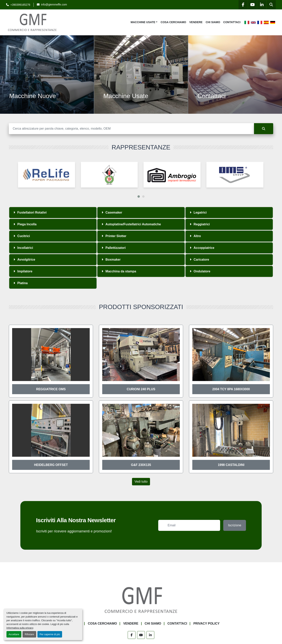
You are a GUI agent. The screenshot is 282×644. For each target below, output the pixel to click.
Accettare (14, 634)
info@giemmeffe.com (54, 5)
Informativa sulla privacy (20, 628)
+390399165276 (20, 5)
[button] (144, 22)
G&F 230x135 (141, 465)
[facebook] (243, 5)
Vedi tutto (141, 482)
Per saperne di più (50, 634)
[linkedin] (262, 5)
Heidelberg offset (51, 465)
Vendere (196, 22)
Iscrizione (235, 525)
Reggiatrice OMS (51, 389)
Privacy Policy (206, 624)
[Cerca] (131, 129)
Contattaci (232, 22)
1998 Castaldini (231, 465)
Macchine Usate (143, 22)
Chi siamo (213, 22)
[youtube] (252, 5)
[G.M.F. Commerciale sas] (141, 600)
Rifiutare (29, 634)
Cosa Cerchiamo (173, 22)
